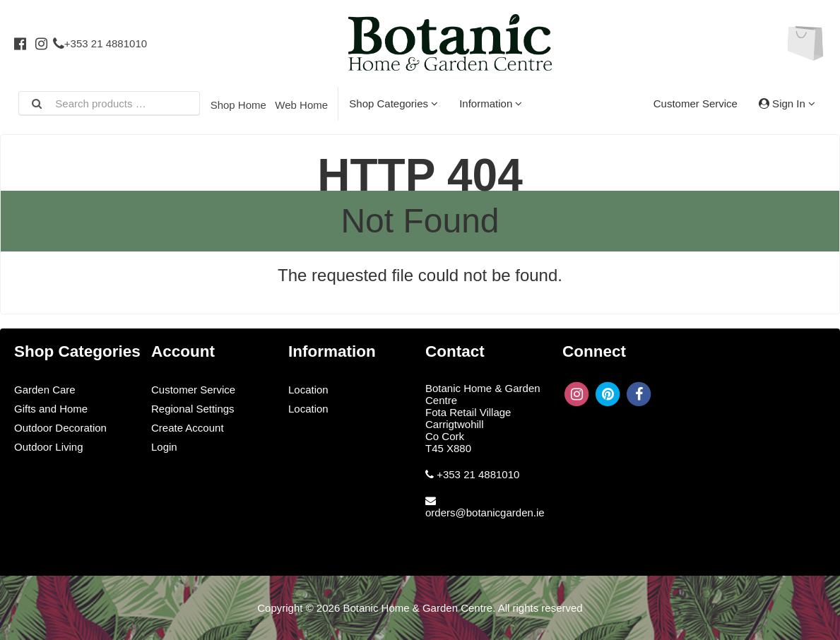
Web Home (301, 105)
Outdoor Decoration (60, 428)
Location (308, 390)
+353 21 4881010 (100, 43)
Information (491, 103)
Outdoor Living (49, 447)
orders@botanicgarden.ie (485, 512)
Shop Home (238, 105)
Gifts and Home (51, 409)
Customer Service (696, 103)
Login (164, 447)
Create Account (188, 428)
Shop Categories (394, 103)
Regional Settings (193, 409)
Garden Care (45, 390)
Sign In (787, 103)
